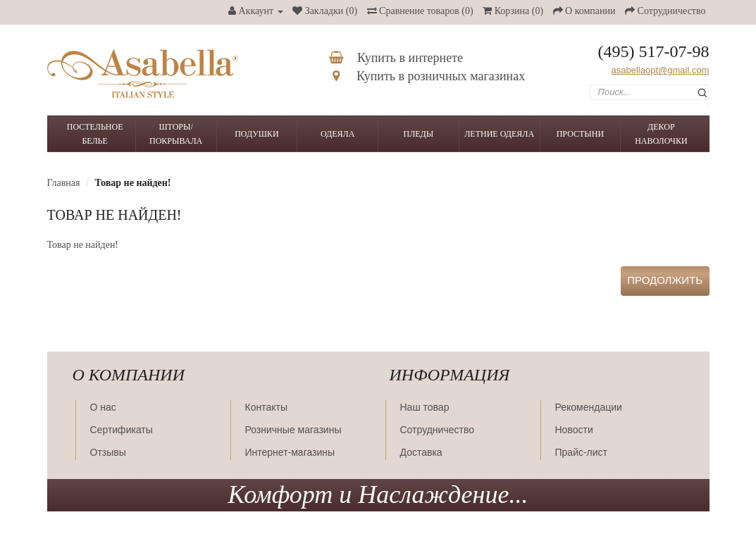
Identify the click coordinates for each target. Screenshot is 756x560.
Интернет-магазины (290, 452)
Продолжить (665, 280)
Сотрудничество (437, 430)
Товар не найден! (132, 183)
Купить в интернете (396, 58)
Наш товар (425, 407)
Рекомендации (589, 407)
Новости (574, 430)
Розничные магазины (293, 430)
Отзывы (108, 452)
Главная (64, 183)
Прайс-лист (582, 452)
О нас (103, 407)
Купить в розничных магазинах (429, 76)
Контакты (266, 407)
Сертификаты (122, 430)
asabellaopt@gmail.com (661, 70)
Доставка (421, 452)
